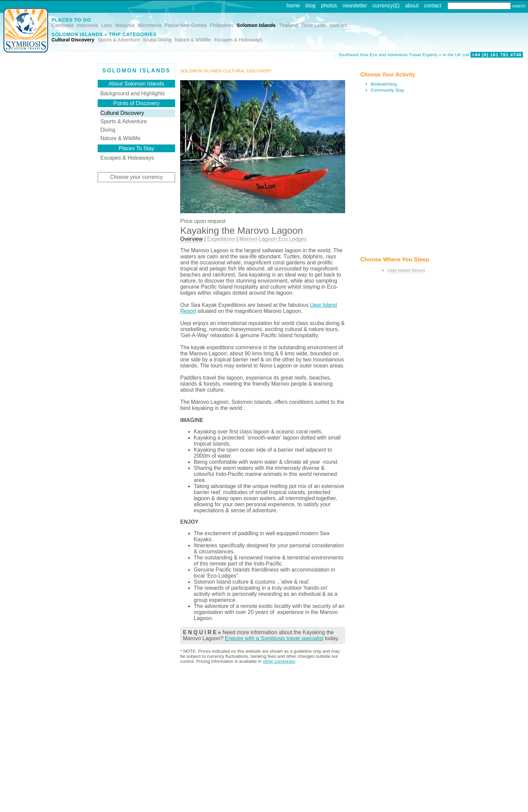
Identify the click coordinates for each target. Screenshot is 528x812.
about (412, 6)
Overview (191, 239)
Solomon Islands (256, 25)
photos (329, 6)
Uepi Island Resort (406, 270)
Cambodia (63, 25)
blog (310, 6)
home (293, 6)
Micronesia (150, 25)
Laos (107, 25)
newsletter (355, 6)
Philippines (222, 25)
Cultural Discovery (73, 40)
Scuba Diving (157, 40)
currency (383, 6)
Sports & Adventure (119, 40)
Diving (108, 130)
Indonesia (88, 25)
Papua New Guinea (186, 25)
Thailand (288, 25)
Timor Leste (313, 25)
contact (433, 6)
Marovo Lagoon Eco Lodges (273, 239)
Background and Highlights (133, 93)
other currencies (279, 661)
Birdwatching (384, 84)
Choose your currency (137, 177)
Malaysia (125, 25)
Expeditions (221, 239)
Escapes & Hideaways (238, 40)
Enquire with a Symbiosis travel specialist (274, 638)
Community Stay (388, 90)
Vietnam (339, 25)
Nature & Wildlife (193, 40)
